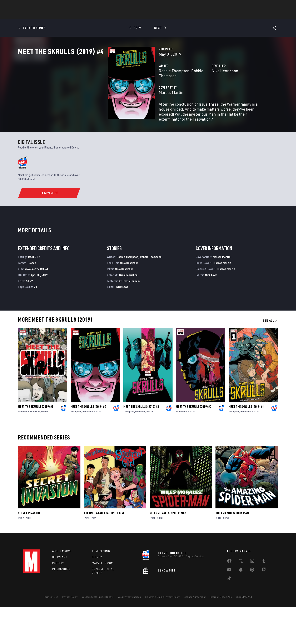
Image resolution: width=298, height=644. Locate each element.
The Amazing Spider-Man (232, 550)
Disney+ (98, 594)
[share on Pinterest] (252, 608)
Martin (44, 449)
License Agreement (195, 634)
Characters (122, 15)
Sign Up (52, 5)
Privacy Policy (70, 634)
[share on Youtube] (229, 608)
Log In (38, 5)
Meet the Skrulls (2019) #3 (141, 444)
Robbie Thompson (111, 89)
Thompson (23, 449)
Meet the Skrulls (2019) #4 (88, 444)
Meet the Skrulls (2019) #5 (36, 444)
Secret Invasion (29, 550)
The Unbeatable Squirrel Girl (104, 550)
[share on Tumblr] (264, 599)
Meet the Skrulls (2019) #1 (246, 444)
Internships (61, 607)
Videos (194, 15)
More (210, 15)
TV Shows (176, 15)
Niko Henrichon (193, 89)
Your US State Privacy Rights (98, 634)
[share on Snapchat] (241, 608)
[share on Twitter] (241, 599)
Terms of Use (51, 634)
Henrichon (35, 449)
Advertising (101, 588)
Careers (58, 600)
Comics (102, 15)
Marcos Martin (108, 106)
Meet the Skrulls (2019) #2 (194, 444)
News (86, 15)
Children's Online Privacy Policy (162, 634)
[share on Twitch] (264, 608)
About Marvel (63, 588)
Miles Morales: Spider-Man (168, 550)
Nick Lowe (122, 324)
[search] (268, 5)
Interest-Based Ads (221, 634)
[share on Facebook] (229, 599)
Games (142, 15)
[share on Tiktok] (229, 617)
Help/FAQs (60, 594)
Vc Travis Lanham (129, 318)
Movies (158, 15)
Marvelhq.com (103, 600)
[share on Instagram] (252, 599)
